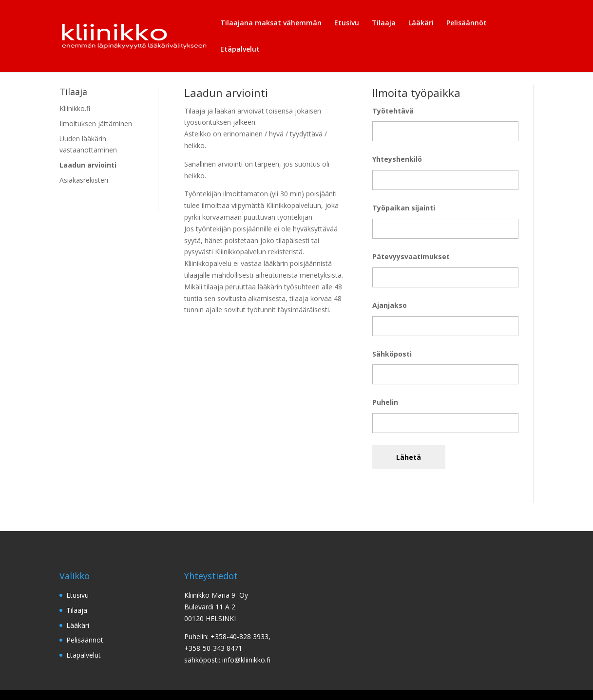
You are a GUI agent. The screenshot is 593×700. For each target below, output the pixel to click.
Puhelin (385, 402)
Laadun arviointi (88, 165)
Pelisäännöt (467, 23)
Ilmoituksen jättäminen (96, 123)
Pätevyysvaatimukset (411, 256)
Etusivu (347, 23)
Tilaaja (384, 23)
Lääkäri (421, 23)
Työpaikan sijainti (404, 208)
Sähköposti (392, 354)
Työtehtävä (393, 111)
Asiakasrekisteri (84, 180)
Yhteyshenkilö (397, 159)
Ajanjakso (390, 305)
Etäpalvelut (240, 50)
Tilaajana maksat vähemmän (271, 23)
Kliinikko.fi (75, 108)
